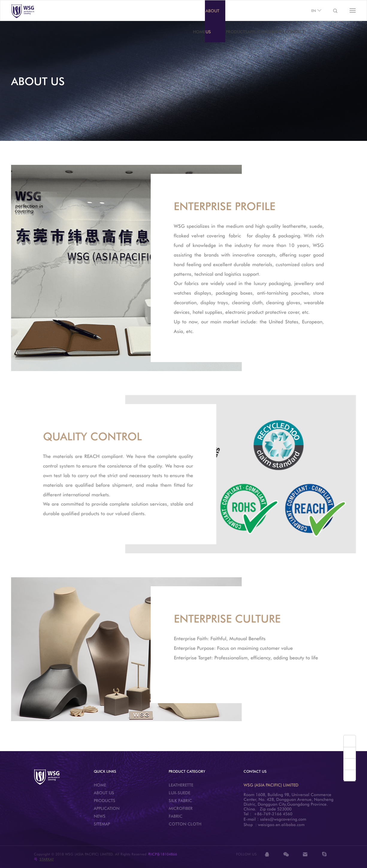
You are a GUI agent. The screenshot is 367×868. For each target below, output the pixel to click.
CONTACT (295, 32)
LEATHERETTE (181, 785)
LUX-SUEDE (179, 793)
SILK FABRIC (180, 801)
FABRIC (176, 816)
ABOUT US (212, 21)
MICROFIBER (181, 808)
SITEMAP (102, 824)
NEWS (279, 32)
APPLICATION (260, 32)
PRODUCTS (237, 32)
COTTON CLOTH (185, 824)
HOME (199, 32)
